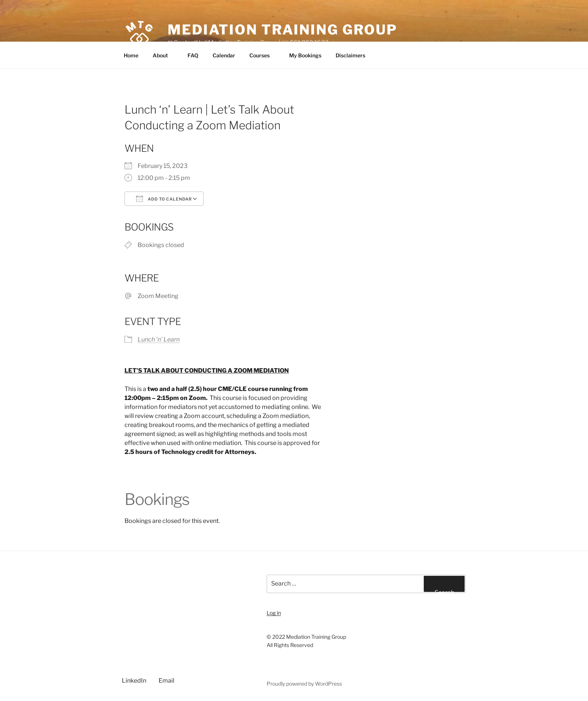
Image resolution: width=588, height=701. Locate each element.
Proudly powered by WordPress (304, 684)
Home (131, 55)
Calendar (224, 55)
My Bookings (305, 55)
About (164, 55)
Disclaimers (354, 55)
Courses (263, 55)
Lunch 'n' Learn (159, 339)
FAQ (193, 55)
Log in (274, 613)
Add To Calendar (164, 199)
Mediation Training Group (283, 30)
